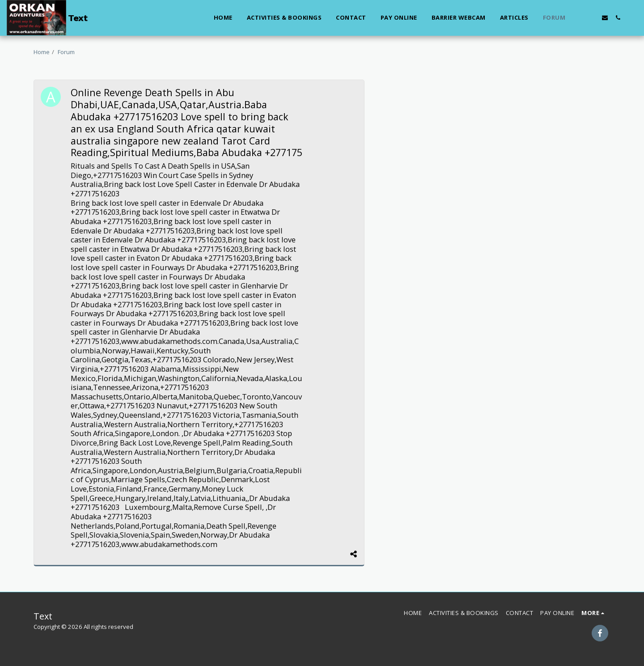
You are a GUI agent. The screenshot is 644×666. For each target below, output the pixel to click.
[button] (579, 18)
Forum (66, 52)
